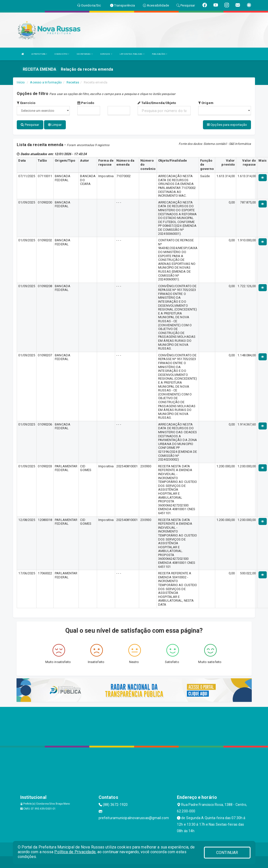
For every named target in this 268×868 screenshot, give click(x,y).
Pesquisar (30, 125)
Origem (206, 103)
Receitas (73, 82)
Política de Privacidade (75, 852)
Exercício (26, 103)
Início (21, 82)
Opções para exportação (227, 125)
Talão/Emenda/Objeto (157, 103)
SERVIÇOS (106, 54)
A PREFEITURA (39, 54)
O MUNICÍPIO (62, 54)
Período (86, 103)
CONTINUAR (227, 853)
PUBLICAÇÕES (160, 54)
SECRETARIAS (84, 54)
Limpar (55, 125)
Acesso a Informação (46, 82)
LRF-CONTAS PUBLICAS (132, 54)
